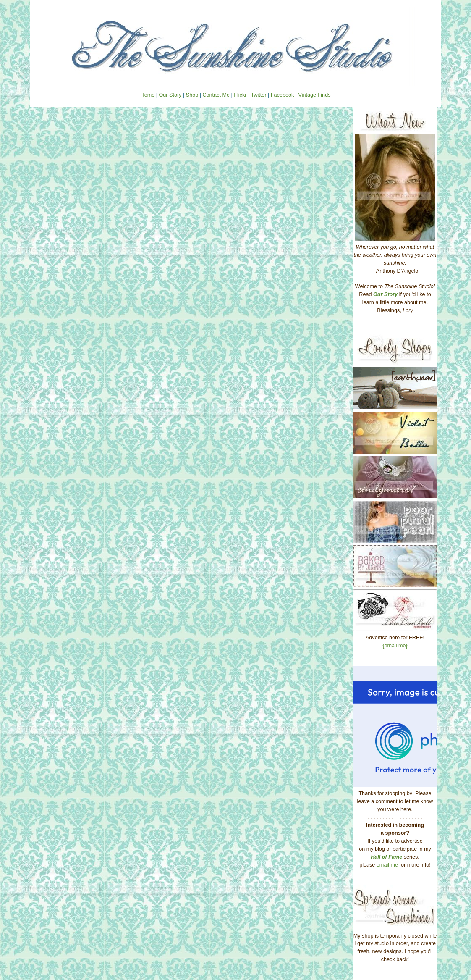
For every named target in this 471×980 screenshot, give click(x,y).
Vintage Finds (315, 95)
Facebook (282, 95)
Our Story (170, 95)
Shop (192, 95)
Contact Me (216, 95)
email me (395, 646)
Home (148, 95)
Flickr (240, 95)
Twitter (258, 95)
